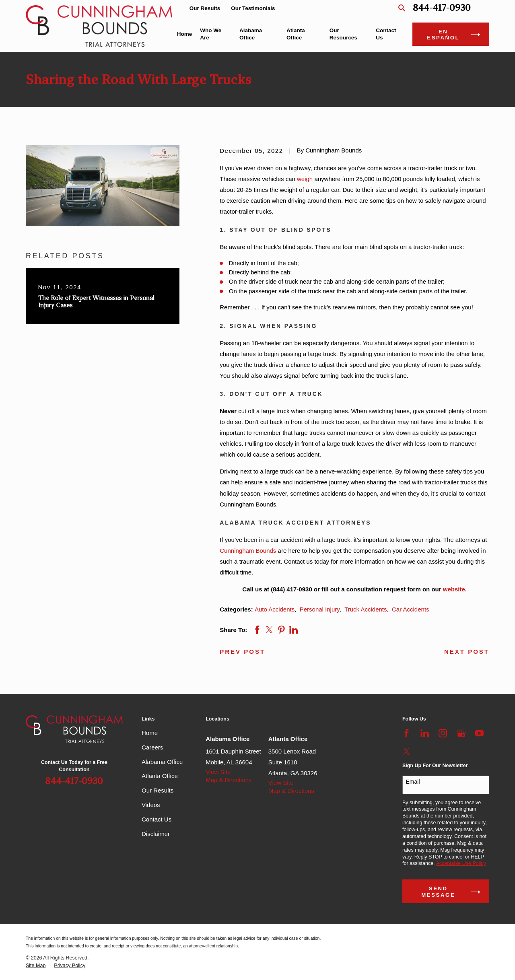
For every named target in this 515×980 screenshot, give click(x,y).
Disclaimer (156, 834)
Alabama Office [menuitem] (251, 34)
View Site (218, 772)
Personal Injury (320, 609)
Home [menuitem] (185, 34)
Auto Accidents (275, 609)
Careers (152, 747)
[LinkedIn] (425, 733)
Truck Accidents (366, 609)
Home (150, 733)
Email (413, 782)
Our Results (205, 8)
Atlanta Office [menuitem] (296, 34)
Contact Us (157, 819)
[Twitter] (407, 751)
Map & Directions (229, 780)
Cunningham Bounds (248, 551)
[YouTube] (479, 733)
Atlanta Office (160, 776)
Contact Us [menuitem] (386, 34)
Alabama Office (162, 762)
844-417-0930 (442, 8)
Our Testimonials (253, 8)
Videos (151, 805)
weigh (305, 179)
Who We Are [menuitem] (211, 34)
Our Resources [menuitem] (343, 34)
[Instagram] (443, 733)
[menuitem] (36, 966)
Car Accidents (411, 609)
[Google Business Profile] (461, 733)
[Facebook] (407, 733)
